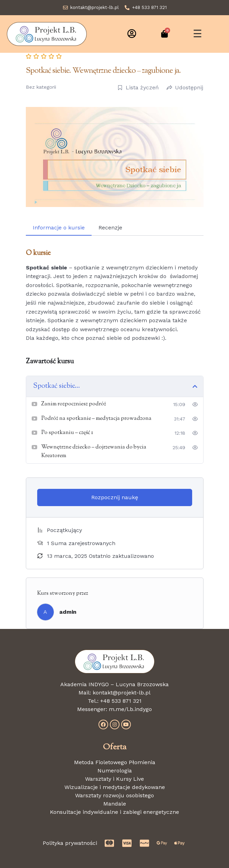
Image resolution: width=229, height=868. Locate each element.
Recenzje (110, 228)
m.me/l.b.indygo (130, 709)
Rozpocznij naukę (115, 497)
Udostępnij (185, 87)
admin (68, 612)
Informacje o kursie (59, 228)
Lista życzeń (138, 87)
